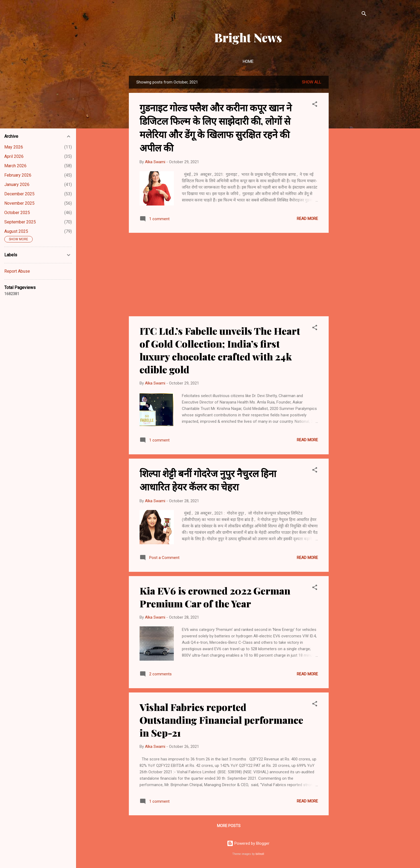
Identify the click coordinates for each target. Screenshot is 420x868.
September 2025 (20, 222)
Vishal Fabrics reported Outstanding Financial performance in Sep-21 (221, 720)
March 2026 (15, 166)
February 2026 (18, 175)
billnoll (260, 854)
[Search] (364, 15)
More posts (229, 826)
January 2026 (17, 184)
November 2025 (19, 203)
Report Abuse (17, 271)
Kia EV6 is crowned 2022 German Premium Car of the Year (215, 597)
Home (248, 62)
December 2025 (19, 194)
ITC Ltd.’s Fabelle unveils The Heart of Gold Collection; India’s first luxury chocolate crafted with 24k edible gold (220, 350)
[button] (315, 105)
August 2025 (16, 231)
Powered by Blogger (248, 843)
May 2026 (14, 147)
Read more (307, 219)
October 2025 (17, 213)
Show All (312, 82)
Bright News (248, 37)
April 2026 (14, 156)
